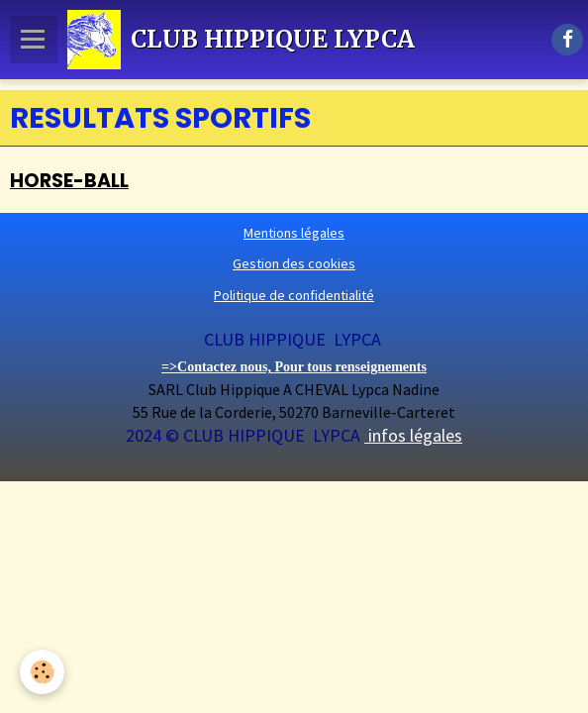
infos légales (413, 435)
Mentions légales (294, 233)
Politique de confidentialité (294, 295)
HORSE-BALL (69, 181)
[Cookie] (42, 672)
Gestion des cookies (294, 263)
